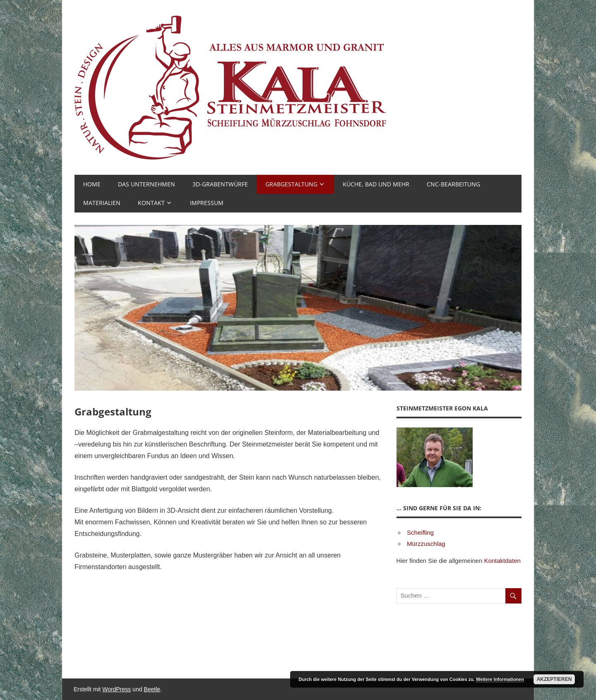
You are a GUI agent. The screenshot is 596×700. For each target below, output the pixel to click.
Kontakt (151, 203)
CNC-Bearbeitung (453, 184)
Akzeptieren (554, 679)
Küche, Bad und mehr (376, 184)
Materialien (102, 203)
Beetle (152, 689)
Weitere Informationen (500, 679)
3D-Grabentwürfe (220, 184)
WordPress (117, 689)
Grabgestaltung (291, 184)
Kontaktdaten (502, 561)
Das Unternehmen (147, 184)
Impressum (207, 203)
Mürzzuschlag (426, 544)
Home (92, 184)
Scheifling (420, 532)
